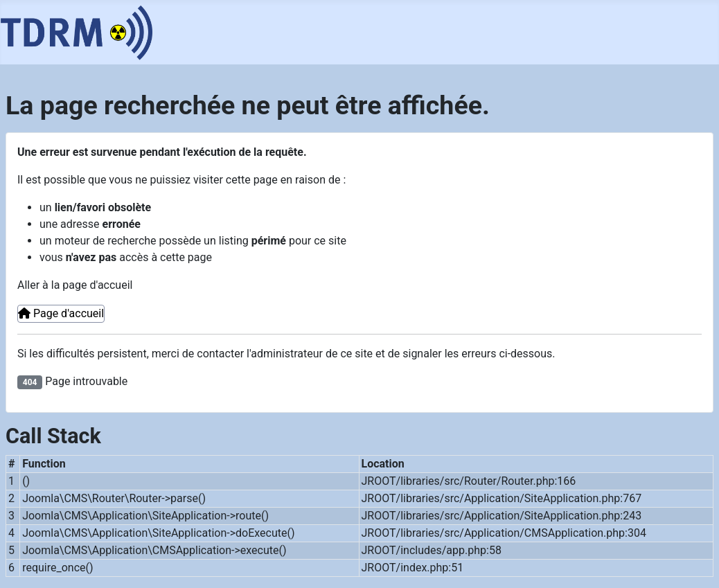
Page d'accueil (61, 313)
